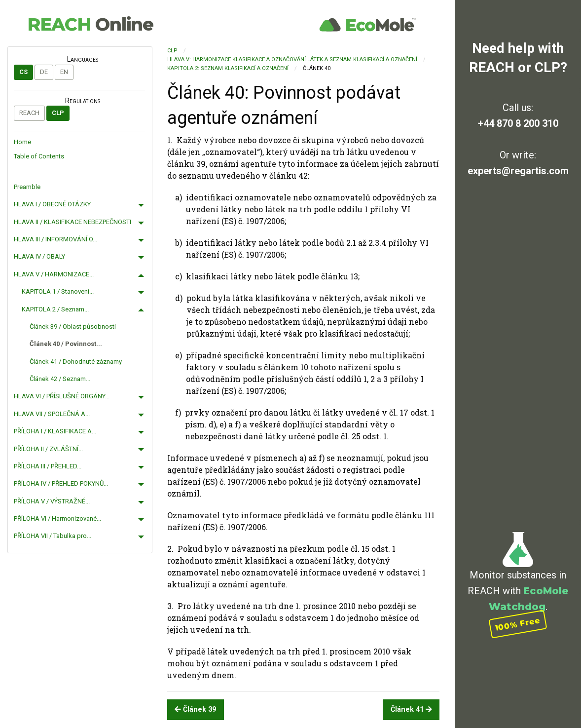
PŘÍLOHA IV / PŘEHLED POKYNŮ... (61, 483)
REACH (90, 24)
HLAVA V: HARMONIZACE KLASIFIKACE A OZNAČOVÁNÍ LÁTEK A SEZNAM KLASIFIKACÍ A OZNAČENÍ (292, 59)
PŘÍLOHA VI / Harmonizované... (57, 518)
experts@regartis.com (518, 171)
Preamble (27, 187)
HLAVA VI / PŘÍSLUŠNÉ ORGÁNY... (62, 396)
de (44, 72)
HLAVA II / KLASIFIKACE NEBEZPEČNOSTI (73, 222)
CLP (58, 113)
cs (23, 72)
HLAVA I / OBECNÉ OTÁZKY (52, 204)
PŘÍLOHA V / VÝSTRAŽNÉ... (52, 501)
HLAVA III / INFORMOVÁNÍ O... (55, 239)
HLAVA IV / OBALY (39, 256)
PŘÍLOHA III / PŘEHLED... (48, 466)
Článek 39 (195, 709)
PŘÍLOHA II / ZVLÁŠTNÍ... (48, 449)
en (64, 72)
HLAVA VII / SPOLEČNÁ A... (52, 414)
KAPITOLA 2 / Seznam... (55, 309)
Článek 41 (411, 709)
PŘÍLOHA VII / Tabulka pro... (53, 536)
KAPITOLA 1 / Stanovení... (58, 291)
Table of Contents (39, 156)
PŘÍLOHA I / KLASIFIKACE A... (55, 431)
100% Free (518, 624)
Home (22, 142)
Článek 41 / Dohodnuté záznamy (76, 362)
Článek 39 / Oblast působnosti (73, 326)
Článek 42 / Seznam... (60, 379)
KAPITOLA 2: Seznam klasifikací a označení (228, 68)
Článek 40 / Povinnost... (66, 344)
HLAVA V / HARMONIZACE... (54, 274)
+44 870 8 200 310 (518, 123)
